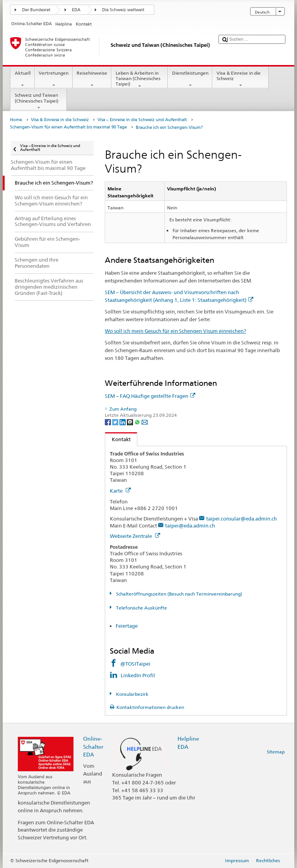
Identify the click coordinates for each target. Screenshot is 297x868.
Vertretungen (54, 79)
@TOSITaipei (135, 664)
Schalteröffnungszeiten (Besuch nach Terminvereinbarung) (178, 594)
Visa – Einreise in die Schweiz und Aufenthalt (142, 120)
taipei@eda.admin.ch (190, 526)
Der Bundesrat (36, 10)
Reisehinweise (92, 79)
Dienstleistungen (190, 79)
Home (16, 120)
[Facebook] (108, 422)
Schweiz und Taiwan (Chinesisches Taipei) (39, 101)
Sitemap (276, 752)
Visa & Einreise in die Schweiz (241, 79)
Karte (120, 491)
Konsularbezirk (132, 694)
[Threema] (131, 422)
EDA (76, 10)
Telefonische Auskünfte (141, 608)
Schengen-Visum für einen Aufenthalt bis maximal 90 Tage (68, 127)
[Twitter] (116, 422)
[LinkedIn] (123, 422)
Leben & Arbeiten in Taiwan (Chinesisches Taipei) (140, 80)
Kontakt (118, 439)
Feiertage (127, 626)
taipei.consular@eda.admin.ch (242, 519)
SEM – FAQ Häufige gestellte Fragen (150, 396)
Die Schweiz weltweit (123, 10)
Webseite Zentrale (135, 536)
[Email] (145, 422)
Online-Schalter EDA (93, 746)
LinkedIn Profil (138, 675)
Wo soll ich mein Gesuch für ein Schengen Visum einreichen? (175, 331)
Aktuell (22, 79)
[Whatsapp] (138, 422)
